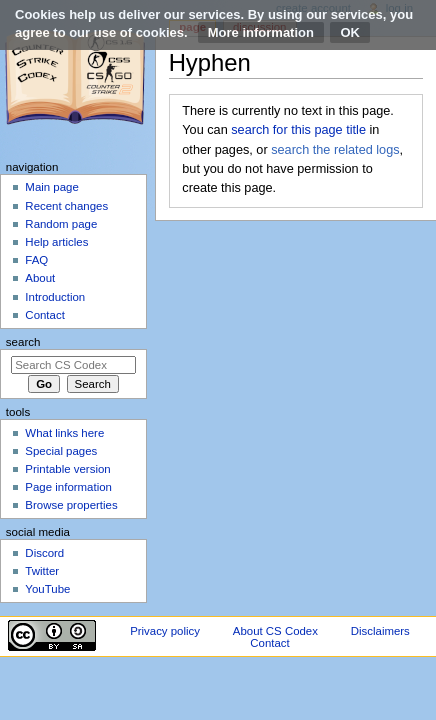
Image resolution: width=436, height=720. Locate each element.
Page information (68, 487)
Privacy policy (165, 631)
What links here (64, 433)
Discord (44, 553)
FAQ (36, 260)
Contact (44, 315)
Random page (61, 224)
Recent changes (66, 206)
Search (23, 342)
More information (261, 32)
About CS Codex (275, 631)
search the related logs (335, 150)
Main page (52, 187)
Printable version (67, 469)
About (40, 278)
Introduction (55, 297)
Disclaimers (380, 631)
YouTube (47, 589)
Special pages (61, 451)
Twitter (42, 571)
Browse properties (71, 505)
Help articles (56, 242)
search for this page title (298, 130)
